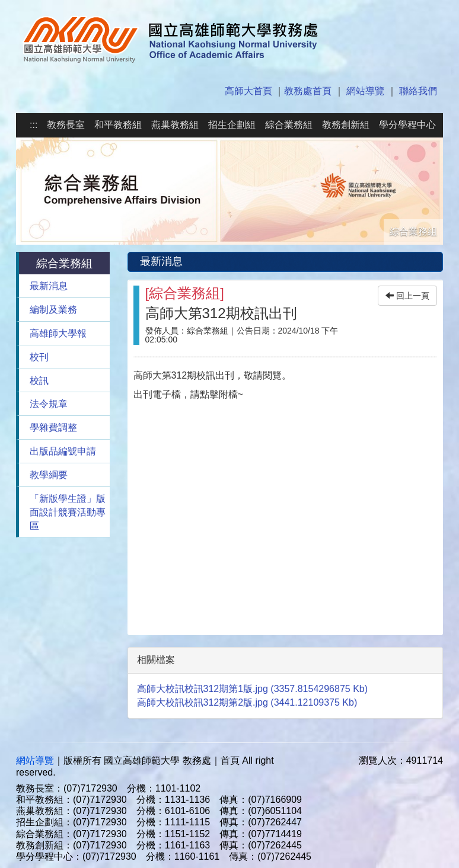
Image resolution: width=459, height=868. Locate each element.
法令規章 (49, 404)
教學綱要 (49, 475)
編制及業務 (53, 310)
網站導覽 (365, 91)
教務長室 (66, 125)
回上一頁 (407, 296)
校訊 (39, 381)
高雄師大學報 (58, 333)
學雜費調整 (53, 427)
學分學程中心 (407, 125)
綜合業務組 (289, 125)
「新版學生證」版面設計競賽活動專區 (68, 512)
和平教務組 (118, 125)
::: (34, 125)
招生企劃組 (232, 125)
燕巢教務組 (175, 125)
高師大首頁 (248, 91)
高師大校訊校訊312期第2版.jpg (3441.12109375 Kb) (247, 702)
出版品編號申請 (63, 451)
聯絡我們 (418, 91)
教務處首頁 (308, 91)
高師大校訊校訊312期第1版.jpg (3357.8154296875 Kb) (253, 689)
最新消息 (49, 286)
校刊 (39, 357)
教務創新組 (346, 125)
